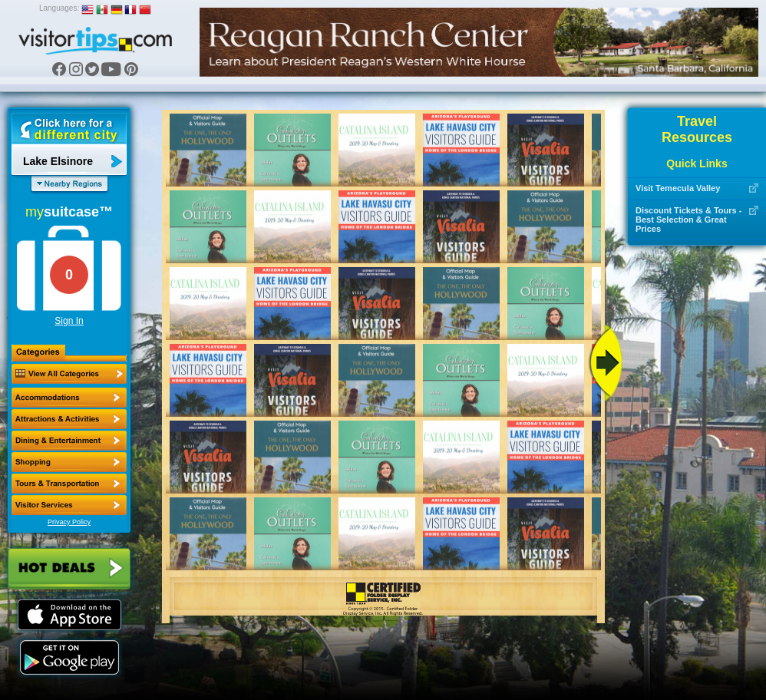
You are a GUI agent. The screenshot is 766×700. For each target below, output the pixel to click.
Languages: (59, 8)
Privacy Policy (69, 522)
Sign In (69, 321)
